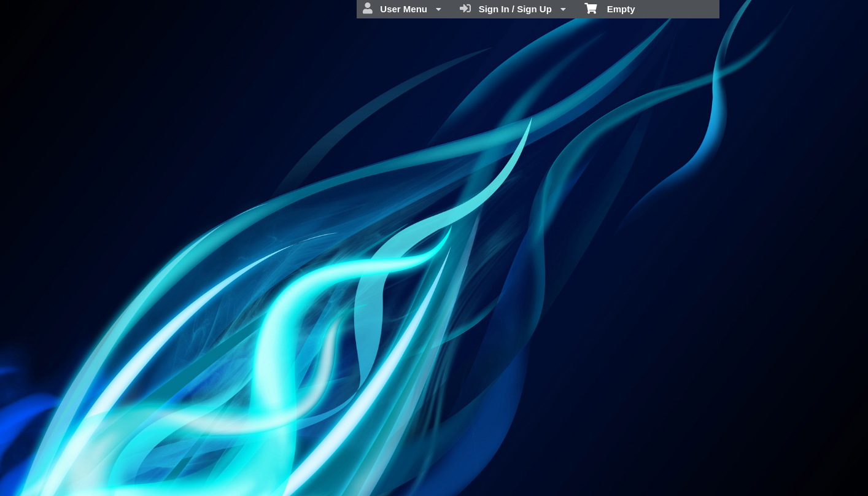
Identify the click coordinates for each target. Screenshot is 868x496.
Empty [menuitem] (610, 8)
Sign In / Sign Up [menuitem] (513, 9)
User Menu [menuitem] (402, 9)
